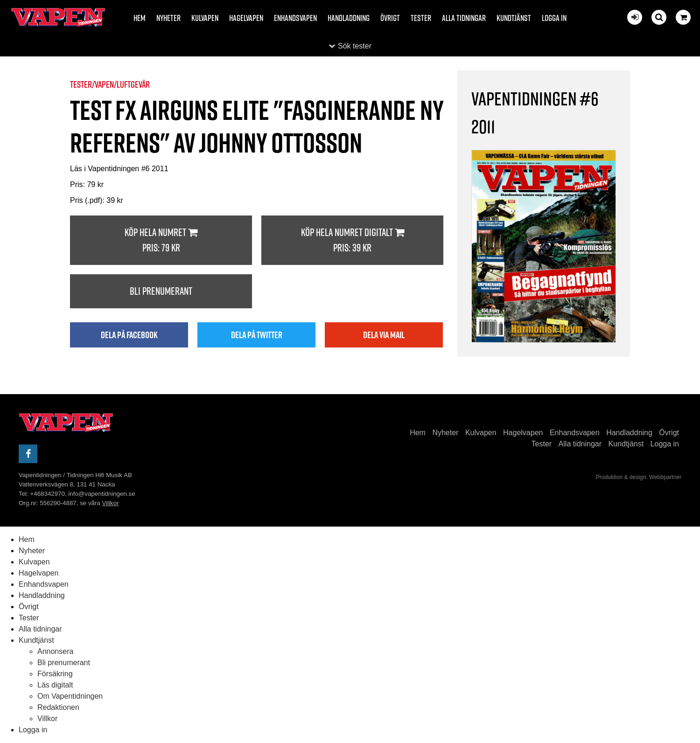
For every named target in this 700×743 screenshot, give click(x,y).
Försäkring (55, 674)
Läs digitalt (55, 685)
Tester (421, 18)
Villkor (111, 503)
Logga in (554, 18)
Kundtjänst (514, 18)
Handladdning (349, 18)
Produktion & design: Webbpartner (639, 477)
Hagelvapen (246, 18)
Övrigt (390, 18)
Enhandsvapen (295, 18)
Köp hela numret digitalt (352, 240)
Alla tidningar (464, 18)
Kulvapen (205, 18)
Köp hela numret (161, 240)
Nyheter (168, 18)
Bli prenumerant (161, 291)
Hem (140, 18)
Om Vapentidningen (70, 696)
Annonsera (55, 651)
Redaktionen (58, 707)
